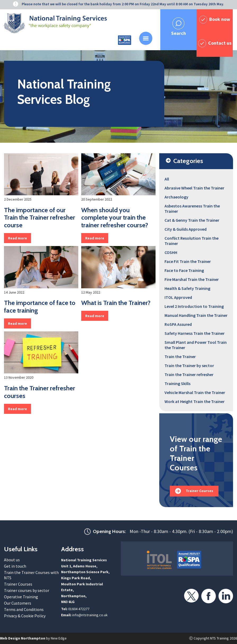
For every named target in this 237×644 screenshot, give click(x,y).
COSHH (171, 252)
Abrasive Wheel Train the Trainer (194, 188)
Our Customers (18, 603)
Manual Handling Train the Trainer (196, 315)
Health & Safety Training (187, 288)
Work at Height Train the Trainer (195, 401)
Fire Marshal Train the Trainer (192, 279)
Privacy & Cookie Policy (25, 616)
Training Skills (177, 383)
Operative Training (21, 597)
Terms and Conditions (24, 609)
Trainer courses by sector (27, 590)
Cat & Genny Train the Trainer (192, 220)
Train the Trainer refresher (189, 374)
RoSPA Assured (178, 324)
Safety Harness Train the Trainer (195, 333)
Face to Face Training (184, 270)
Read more (17, 238)
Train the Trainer (180, 356)
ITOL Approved (178, 297)
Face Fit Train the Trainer (188, 261)
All (167, 179)
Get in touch (15, 566)
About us (12, 560)
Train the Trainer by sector (189, 365)
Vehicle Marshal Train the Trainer (195, 392)
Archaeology (176, 197)
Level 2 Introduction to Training (194, 306)
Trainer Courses (199, 491)
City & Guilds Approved (186, 229)
